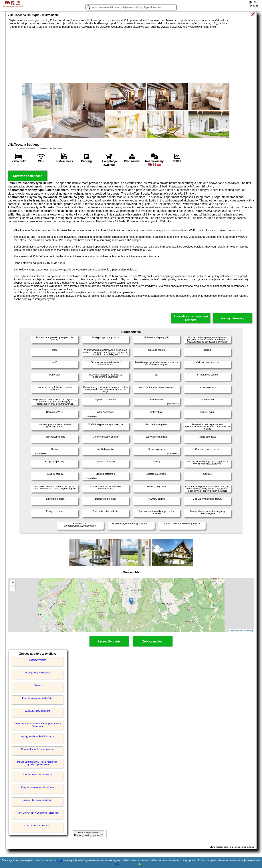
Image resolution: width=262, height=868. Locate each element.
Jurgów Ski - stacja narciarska (38, 800)
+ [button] (13, 583)
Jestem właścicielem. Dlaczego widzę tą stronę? (88, 834)
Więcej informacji (232, 318)
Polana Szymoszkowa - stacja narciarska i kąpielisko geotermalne (38, 763)
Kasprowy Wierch (38, 660)
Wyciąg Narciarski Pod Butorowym (38, 736)
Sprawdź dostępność (28, 176)
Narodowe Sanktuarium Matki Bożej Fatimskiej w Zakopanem (38, 725)
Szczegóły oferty (109, 641)
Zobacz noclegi (153, 641)
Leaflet (232, 630)
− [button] (13, 588)
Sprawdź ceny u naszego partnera (191, 318)
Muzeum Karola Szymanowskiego (38, 749)
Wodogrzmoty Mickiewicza (38, 673)
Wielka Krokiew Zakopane (38, 711)
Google (60, 860)
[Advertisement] (131, 56)
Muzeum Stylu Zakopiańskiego (38, 775)
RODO (117, 864)
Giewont (38, 685)
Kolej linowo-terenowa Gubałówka (38, 787)
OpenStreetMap (246, 630)
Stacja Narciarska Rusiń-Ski (38, 826)
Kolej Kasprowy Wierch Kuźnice (38, 698)
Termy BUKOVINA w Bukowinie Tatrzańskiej (38, 813)
